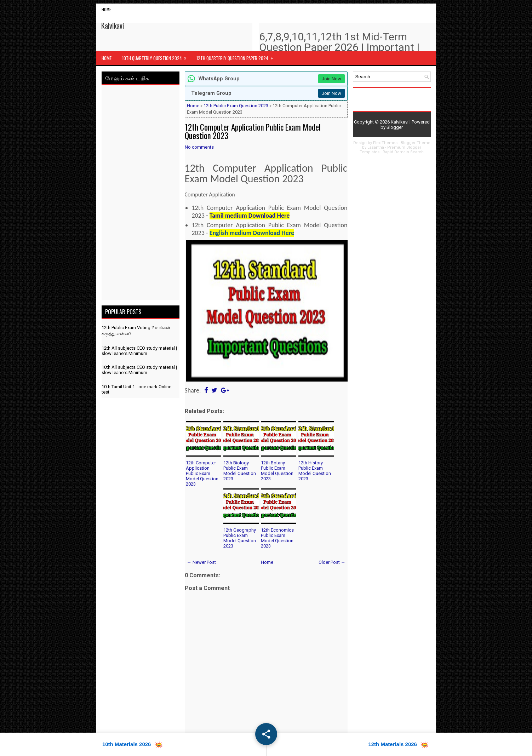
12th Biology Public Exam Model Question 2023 (240, 471)
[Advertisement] (141, 194)
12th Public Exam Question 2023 (236, 106)
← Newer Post (201, 562)
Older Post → (332, 562)
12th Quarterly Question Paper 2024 (237, 56)
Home (106, 9)
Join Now (331, 79)
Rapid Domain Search (403, 152)
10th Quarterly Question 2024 (157, 56)
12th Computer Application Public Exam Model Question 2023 (253, 131)
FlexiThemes (385, 143)
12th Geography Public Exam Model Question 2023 (240, 538)
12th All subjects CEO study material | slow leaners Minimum (139, 351)
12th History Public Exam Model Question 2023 (315, 471)
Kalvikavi (113, 25)
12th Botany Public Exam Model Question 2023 (277, 471)
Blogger (395, 127)
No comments (199, 147)
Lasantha (376, 147)
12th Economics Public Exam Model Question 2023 (277, 538)
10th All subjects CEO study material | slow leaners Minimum (139, 370)
